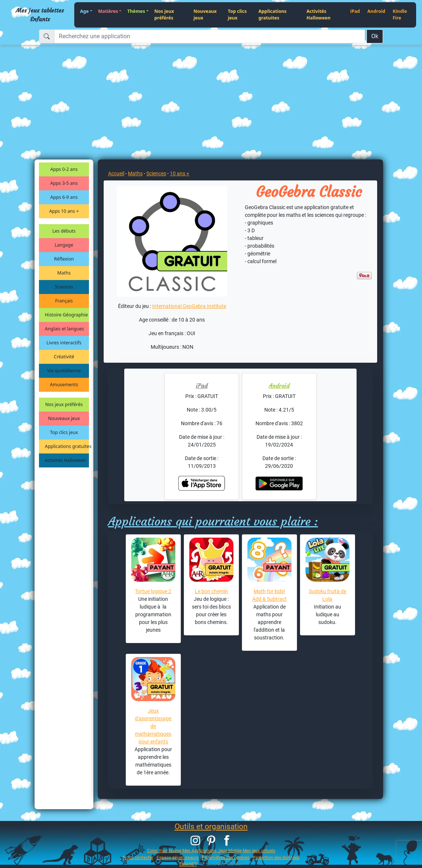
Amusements (64, 385)
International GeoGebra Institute (189, 306)
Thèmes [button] (136, 11)
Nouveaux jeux (205, 15)
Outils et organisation (211, 826)
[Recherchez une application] (210, 36)
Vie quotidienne (64, 371)
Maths (64, 273)
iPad (355, 11)
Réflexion (64, 259)
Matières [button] (108, 11)
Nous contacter (138, 858)
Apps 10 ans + (64, 211)
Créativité (64, 357)
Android (376, 11)
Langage (64, 245)
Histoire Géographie (66, 315)
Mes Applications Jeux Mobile (212, 851)
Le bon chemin (211, 591)
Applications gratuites (273, 15)
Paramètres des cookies (226, 858)
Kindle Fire (400, 15)
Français (64, 301)
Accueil (116, 173)
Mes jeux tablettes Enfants (40, 15)
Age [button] (85, 11)
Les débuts (64, 231)
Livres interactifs (64, 343)
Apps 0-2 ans (64, 169)
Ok (375, 36)
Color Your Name (164, 851)
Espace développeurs (178, 858)
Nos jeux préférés (164, 15)
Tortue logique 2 (153, 591)
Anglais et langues (64, 329)
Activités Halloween (319, 15)
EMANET (188, 864)
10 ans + (180, 173)
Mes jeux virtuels (259, 851)
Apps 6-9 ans (64, 197)
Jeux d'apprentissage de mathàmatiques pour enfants (153, 726)
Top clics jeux (237, 15)
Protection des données (276, 858)
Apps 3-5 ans (64, 183)
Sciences (64, 287)
